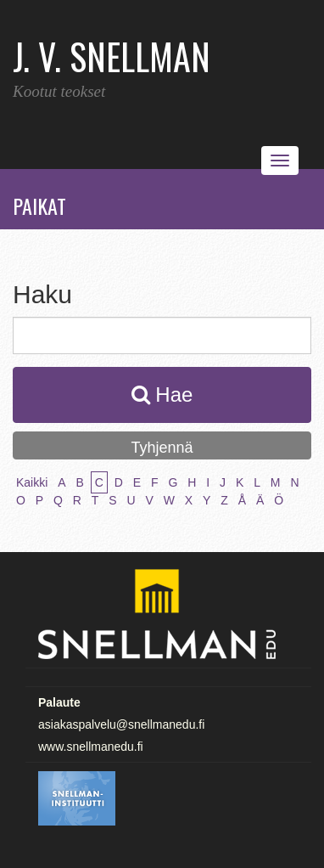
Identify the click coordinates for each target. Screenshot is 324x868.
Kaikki (32, 482)
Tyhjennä (162, 448)
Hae (162, 395)
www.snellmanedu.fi (91, 747)
